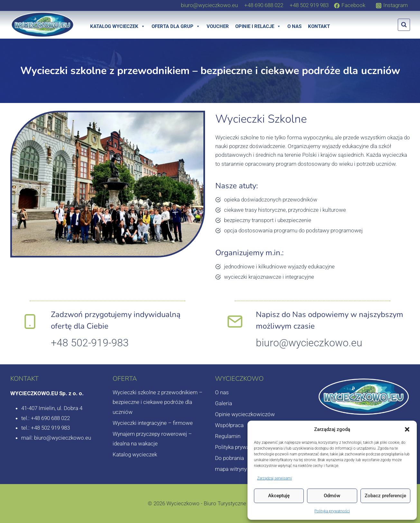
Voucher (218, 26)
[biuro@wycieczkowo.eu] (209, 5)
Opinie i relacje (258, 26)
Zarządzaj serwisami (275, 478)
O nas (294, 26)
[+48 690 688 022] (264, 5)
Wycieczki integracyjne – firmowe (153, 423)
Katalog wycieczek (118, 26)
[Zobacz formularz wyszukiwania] (404, 25)
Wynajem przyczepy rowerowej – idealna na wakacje (152, 439)
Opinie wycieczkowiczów (245, 414)
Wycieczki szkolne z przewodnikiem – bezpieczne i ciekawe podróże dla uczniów (158, 402)
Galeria (224, 403)
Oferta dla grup (176, 26)
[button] (407, 429)
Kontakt (319, 26)
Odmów (332, 496)
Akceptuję (279, 496)
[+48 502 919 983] (309, 5)
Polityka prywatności (332, 511)
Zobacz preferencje (385, 496)
